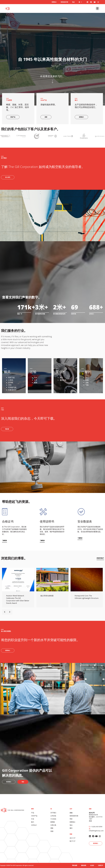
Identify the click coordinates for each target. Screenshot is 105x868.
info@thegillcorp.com (96, 831)
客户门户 (72, 841)
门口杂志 (53, 819)
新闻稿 (53, 822)
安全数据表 (85, 521)
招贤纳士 (54, 2)
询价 (71, 819)
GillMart (34, 825)
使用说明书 (47, 521)
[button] (5, 541)
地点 (73, 2)
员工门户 (72, 838)
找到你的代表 (64, 2)
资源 (52, 831)
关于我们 (53, 813)
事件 (71, 828)
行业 (33, 819)
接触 (71, 813)
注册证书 (100, 865)
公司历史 (53, 816)
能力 (33, 822)
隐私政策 (84, 865)
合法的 (92, 865)
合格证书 (8, 521)
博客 (52, 828)
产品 (33, 813)
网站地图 (75, 865)
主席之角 (53, 825)
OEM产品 (34, 816)
